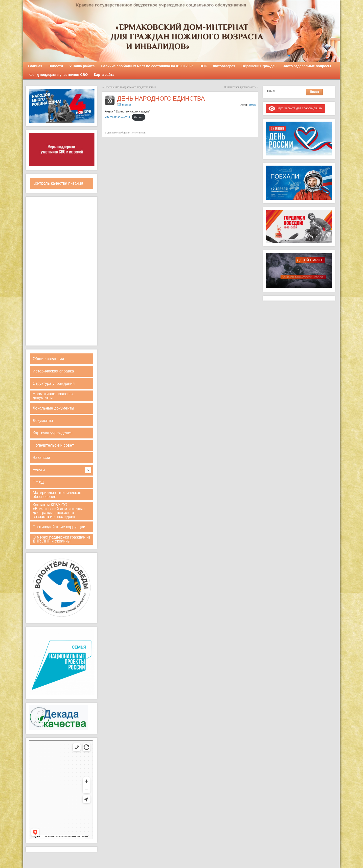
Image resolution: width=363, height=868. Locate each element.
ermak (252, 105)
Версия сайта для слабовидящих (295, 108)
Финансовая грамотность (240, 87)
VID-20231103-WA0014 (117, 117)
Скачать (138, 117)
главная (126, 105)
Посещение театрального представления (130, 87)
